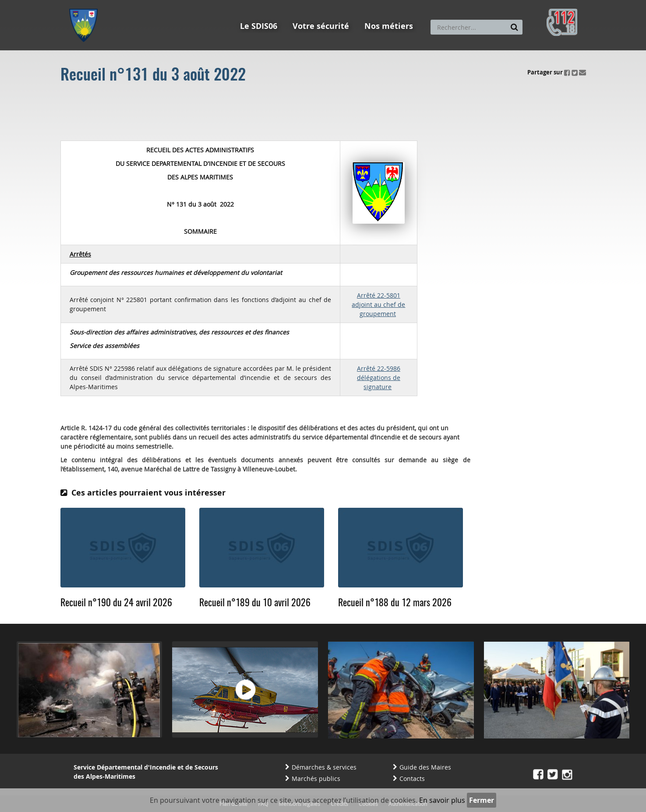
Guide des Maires (425, 767)
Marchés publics (316, 779)
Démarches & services (324, 767)
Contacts (412, 779)
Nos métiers (389, 26)
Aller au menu (86, 4)
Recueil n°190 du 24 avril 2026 (116, 603)
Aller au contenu (133, 4)
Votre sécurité (321, 26)
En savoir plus (442, 800)
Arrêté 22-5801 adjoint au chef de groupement (378, 304)
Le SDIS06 (259, 26)
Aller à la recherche (187, 4)
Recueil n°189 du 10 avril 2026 (255, 603)
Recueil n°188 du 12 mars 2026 (395, 603)
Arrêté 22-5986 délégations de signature (379, 378)
